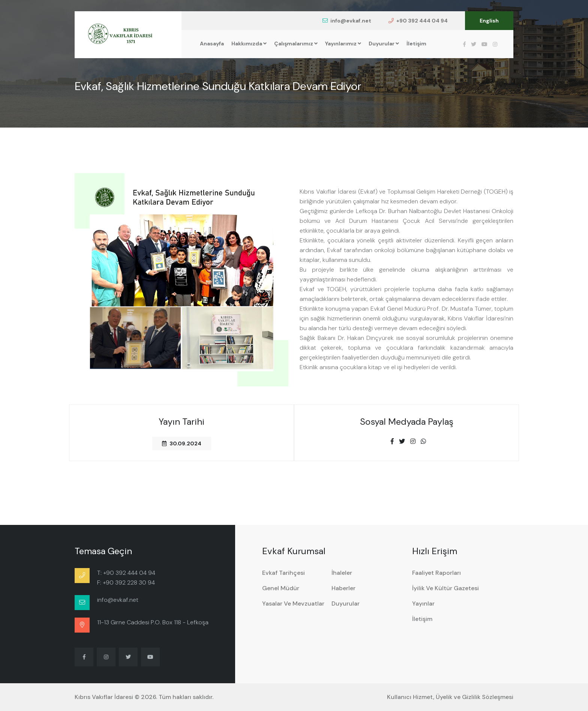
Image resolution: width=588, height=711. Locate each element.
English (489, 21)
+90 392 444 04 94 (418, 21)
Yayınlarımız (343, 44)
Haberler (343, 588)
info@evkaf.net (347, 21)
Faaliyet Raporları (436, 573)
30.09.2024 (182, 443)
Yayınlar (423, 604)
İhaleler (342, 573)
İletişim (416, 44)
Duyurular (384, 44)
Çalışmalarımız (296, 44)
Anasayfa (212, 44)
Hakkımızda (249, 44)
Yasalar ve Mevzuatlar (293, 604)
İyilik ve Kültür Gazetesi (445, 588)
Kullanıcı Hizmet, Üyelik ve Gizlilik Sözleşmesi (450, 697)
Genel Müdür (281, 588)
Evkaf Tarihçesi (283, 573)
